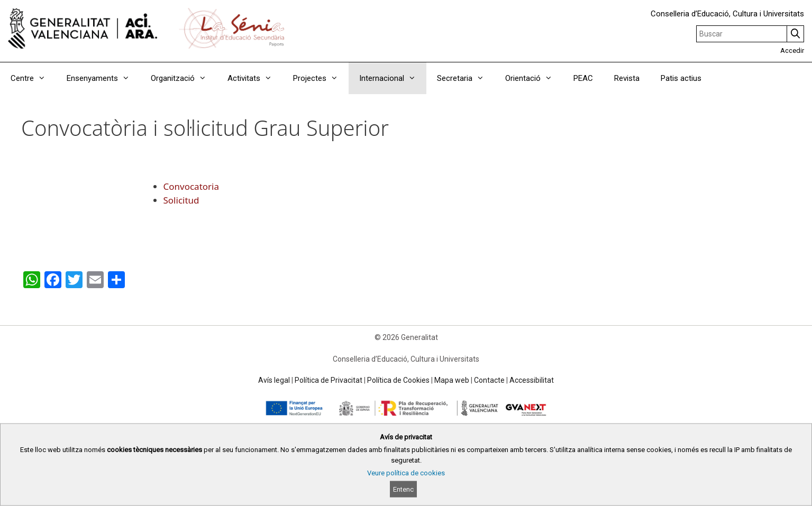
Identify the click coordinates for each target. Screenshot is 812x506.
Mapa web (452, 380)
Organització (184, 78)
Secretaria (466, 78)
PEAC (583, 78)
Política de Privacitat (329, 380)
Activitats (255, 78)
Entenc (403, 489)
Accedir (792, 50)
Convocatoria (191, 186)
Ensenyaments (103, 78)
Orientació (534, 78)
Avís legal (274, 380)
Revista (627, 78)
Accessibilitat (532, 380)
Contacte (489, 380)
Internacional (393, 78)
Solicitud (181, 200)
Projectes (321, 78)
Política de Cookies (398, 380)
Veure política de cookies (406, 473)
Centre (33, 78)
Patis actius (681, 78)
